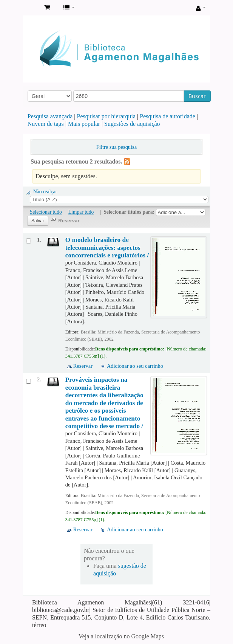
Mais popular (84, 124)
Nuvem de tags (46, 124)
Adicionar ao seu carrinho (135, 366)
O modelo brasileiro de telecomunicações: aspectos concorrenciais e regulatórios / (107, 248)
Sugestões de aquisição (132, 124)
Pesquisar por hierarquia (106, 116)
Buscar (197, 96)
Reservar (83, 366)
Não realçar (45, 192)
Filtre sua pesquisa (116, 147)
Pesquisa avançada (50, 116)
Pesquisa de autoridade (167, 116)
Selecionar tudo (46, 212)
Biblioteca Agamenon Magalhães (31, 8)
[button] (47, 8)
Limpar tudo (81, 212)
